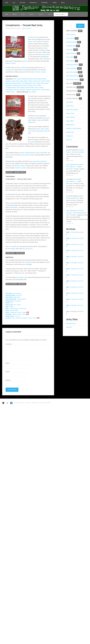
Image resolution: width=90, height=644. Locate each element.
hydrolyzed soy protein (18, 166)
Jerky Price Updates (72, 110)
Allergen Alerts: (10, 301)
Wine (17, 81)
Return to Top (19, 403)
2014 (68, 305)
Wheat (44, 79)
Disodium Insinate (25, 90)
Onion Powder (46, 81)
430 (77, 38)
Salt (13, 81)
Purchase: (8, 318)
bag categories (20, 277)
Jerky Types (70, 57)
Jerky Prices (70, 106)
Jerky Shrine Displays (73, 80)
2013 (68, 312)
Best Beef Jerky (71, 323)
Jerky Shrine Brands (72, 76)
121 (82, 80)
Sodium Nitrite (45, 90)
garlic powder (45, 129)
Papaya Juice (32, 85)
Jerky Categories (71, 53)
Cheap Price (18, 318)
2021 (68, 263)
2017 (68, 287)
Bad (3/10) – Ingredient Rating (16, 172)
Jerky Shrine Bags (72, 72)
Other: (7, 309)
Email (8, 372)
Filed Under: (9, 293)
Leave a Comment (27, 28)
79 (78, 53)
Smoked (11, 307)
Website (8, 380)
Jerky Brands (70, 38)
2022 (68, 257)
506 (81, 76)
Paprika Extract (10, 92)
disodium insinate (20, 168)
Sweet (16, 310)
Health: (8, 303)
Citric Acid (16, 90)
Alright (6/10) (17, 297)
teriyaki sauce (46, 118)
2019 (13, 318)
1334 (76, 50)
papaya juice (32, 122)
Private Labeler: (10, 316)
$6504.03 (80, 87)
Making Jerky (70, 125)
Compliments (32, 37)
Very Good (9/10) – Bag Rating (16, 284)
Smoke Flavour (36, 90)
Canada (13, 63)
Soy (30, 92)
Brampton (32, 72)
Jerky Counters (71, 35)
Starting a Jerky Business (74, 128)
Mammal (18, 293)
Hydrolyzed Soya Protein (20, 85)
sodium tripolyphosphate (28, 153)
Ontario (8, 63)
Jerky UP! (69, 327)
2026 (68, 232)
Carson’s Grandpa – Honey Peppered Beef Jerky (76, 213)
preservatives (25, 155)
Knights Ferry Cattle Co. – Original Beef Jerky (75, 167)
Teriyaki (12, 310)
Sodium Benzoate (11, 83)
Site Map (28, 403)
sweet (33, 142)
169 (79, 42)
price (31, 249)
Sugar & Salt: (9, 305)
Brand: (7, 312)
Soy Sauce (34, 79)
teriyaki (24, 70)
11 (80, 98)
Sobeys (30, 42)
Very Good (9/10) (21, 299)
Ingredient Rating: (11, 295)
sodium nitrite (10, 155)
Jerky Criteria (70, 113)
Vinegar (30, 81)
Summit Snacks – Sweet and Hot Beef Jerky (75, 152)
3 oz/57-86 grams (14, 309)
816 (78, 46)
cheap (27, 249)
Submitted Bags (71, 46)
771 (81, 65)
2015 (68, 299)
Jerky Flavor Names (72, 65)
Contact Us (70, 136)
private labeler (38, 52)
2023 (68, 251)
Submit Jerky (70, 132)
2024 (68, 244)
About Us (69, 140)
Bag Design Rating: (11, 299)
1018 (79, 68)
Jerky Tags (69, 50)
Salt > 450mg (17, 305)
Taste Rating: (9, 297)
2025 (68, 238)
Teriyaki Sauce (26, 79)
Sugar (19, 79)
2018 (68, 281)
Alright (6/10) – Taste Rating (15, 253)
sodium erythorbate (41, 153)
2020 (68, 269)
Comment (9, 344)
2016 (68, 293)
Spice (39, 81)
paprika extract (44, 131)
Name (8, 363)
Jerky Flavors (70, 61)
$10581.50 (77, 83)
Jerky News (70, 102)
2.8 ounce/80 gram (14, 246)
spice (39, 129)
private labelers (14, 207)
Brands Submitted (72, 42)
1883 (80, 72)
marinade (37, 116)
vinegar (39, 120)
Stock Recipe (23, 309)
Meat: (7, 307)
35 (75, 57)
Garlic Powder (30, 88)
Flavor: (8, 310)
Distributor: (9, 314)
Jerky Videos (70, 121)
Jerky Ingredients (45, 8)
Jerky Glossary (71, 117)
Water (40, 79)
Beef (15, 79)
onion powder (32, 131)
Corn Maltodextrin (27, 83)
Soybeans (9, 81)
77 (76, 61)
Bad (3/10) (19, 295)
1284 (80, 31)
